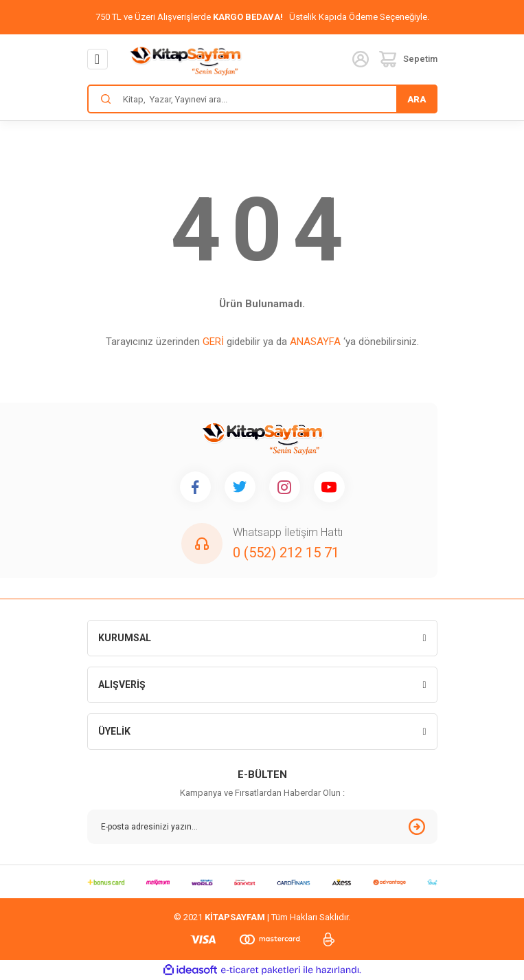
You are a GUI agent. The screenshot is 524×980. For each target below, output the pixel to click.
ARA (417, 99)
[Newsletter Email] (262, 827)
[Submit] (417, 827)
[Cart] (408, 59)
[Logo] (185, 60)
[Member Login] (361, 59)
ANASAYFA (315, 342)
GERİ (213, 342)
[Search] (262, 99)
